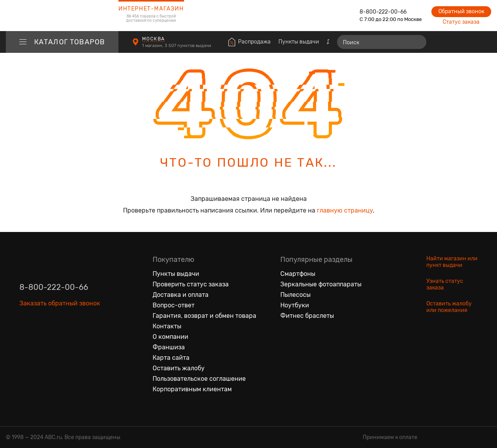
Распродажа (254, 42)
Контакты (167, 326)
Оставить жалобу (179, 368)
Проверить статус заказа (191, 284)
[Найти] (417, 42)
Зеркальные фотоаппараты (321, 284)
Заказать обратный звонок (60, 303)
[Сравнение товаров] (441, 42)
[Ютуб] (58, 339)
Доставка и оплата (181, 295)
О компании (170, 337)
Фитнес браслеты (307, 316)
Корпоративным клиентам (192, 389)
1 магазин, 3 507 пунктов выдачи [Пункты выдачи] (177, 46)
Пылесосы (295, 295)
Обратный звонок (461, 11)
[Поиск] (382, 42)
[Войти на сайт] (469, 42)
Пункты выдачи (299, 42)
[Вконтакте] (26, 339)
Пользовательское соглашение (199, 379)
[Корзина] (484, 42)
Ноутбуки (295, 305)
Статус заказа (461, 22)
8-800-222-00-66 (383, 12)
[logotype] (62, 16)
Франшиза (169, 347)
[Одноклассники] (42, 339)
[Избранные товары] (455, 42)
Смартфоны (298, 274)
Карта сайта (171, 358)
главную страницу (345, 210)
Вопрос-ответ (174, 305)
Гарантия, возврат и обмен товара (204, 316)
